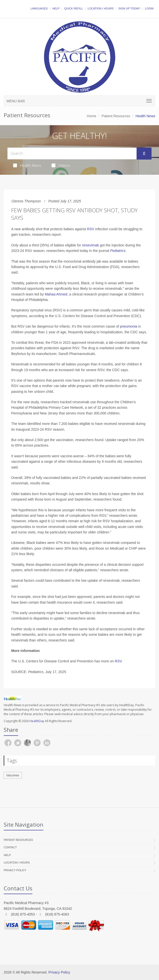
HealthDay (37, 721)
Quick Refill (74, 8)
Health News (27, 165)
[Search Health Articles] (72, 153)
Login (149, 8)
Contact (10, 847)
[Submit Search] (144, 154)
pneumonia (128, 326)
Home (92, 116)
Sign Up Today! (129, 8)
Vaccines (13, 775)
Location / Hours (101, 8)
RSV (91, 229)
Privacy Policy (15, 870)
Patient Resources (116, 116)
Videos (61, 165)
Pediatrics (118, 251)
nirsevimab (90, 245)
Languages (39, 8)
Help (56, 8)
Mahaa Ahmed (56, 294)
